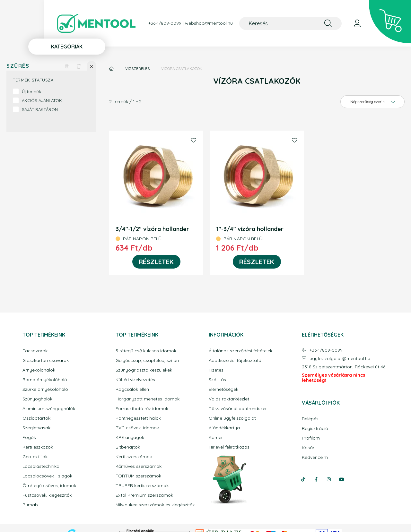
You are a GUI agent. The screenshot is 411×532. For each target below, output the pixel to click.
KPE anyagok (130, 438)
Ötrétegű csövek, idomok (49, 486)
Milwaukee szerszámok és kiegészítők (155, 505)
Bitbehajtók (128, 447)
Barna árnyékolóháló (45, 380)
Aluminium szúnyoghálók (49, 409)
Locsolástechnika (41, 466)
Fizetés (216, 370)
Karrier (216, 438)
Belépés (310, 419)
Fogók (29, 438)
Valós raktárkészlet (229, 399)
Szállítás (217, 380)
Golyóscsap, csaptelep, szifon (147, 360)
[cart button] (390, 22)
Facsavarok (35, 351)
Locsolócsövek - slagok (47, 476)
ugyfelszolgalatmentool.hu (340, 359)
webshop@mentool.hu (209, 23)
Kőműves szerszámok (139, 466)
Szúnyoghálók (37, 399)
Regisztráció (315, 429)
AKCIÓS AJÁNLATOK (42, 100)
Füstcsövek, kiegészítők (47, 495)
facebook (316, 479)
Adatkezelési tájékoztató (235, 360)
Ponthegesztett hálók (138, 418)
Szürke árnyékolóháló (45, 389)
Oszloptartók (36, 418)
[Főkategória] (111, 69)
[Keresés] (290, 23)
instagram (329, 479)
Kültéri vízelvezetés (135, 380)
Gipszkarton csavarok (46, 360)
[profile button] (357, 23)
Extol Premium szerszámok (144, 495)
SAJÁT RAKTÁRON (40, 109)
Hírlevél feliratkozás (229, 447)
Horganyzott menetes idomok (148, 399)
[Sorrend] (372, 102)
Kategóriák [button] (67, 47)
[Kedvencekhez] (194, 140)
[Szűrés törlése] (79, 66)
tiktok (303, 479)
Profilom (311, 438)
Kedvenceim (315, 457)
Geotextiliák (35, 457)
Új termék (31, 91)
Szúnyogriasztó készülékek (144, 370)
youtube (342, 479)
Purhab (30, 505)
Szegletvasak (36, 428)
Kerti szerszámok (134, 457)
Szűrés (18, 66)
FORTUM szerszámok (138, 476)
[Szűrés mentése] (67, 66)
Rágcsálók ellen (132, 389)
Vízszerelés (137, 69)
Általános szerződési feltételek (240, 351)
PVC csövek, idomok (137, 428)
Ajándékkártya (224, 428)
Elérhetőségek (223, 389)
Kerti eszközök (38, 447)
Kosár (308, 448)
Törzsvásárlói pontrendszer (238, 409)
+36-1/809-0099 (165, 23)
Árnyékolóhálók (39, 370)
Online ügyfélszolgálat (232, 418)
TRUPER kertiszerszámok (142, 486)
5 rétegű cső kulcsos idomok (146, 351)
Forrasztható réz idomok (142, 409)
